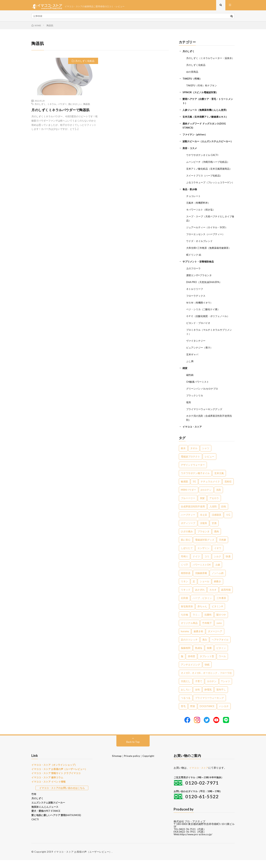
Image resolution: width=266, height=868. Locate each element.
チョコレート (194, 210)
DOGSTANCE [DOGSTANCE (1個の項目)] (207, 714)
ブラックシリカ (195, 404)
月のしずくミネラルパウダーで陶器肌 (60, 112)
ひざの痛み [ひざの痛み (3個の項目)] (187, 540)
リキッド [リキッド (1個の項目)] (186, 598)
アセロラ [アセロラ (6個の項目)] (214, 506)
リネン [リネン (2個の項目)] (184, 589)
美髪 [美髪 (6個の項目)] (202, 506)
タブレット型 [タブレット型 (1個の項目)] (207, 664)
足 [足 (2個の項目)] (194, 589)
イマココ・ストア (193, 435)
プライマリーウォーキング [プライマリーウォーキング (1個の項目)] (209, 706)
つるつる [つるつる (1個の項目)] (186, 706)
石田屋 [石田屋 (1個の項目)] (184, 606)
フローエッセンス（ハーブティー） (207, 247)
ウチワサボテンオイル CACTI (204, 162)
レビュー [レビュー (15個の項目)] (209, 465)
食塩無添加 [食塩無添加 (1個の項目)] (187, 614)
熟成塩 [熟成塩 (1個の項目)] (199, 656)
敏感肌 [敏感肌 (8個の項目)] (184, 490)
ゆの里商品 (193, 78)
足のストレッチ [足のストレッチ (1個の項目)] (189, 648)
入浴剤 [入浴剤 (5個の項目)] (213, 515)
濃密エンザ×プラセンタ (200, 287)
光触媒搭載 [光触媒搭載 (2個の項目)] (201, 581)
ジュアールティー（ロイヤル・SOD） (208, 241)
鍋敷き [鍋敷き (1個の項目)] (218, 589)
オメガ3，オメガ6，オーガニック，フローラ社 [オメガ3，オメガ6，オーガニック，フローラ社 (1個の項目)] (206, 681)
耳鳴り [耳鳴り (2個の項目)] (184, 564)
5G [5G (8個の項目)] (194, 490)
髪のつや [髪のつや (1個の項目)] (221, 623)
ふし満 (190, 371)
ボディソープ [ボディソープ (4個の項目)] (188, 531)
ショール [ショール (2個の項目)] (204, 589)
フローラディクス (197, 307)
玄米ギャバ (193, 364)
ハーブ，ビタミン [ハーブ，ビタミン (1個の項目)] (202, 606)
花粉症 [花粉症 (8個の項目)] (228, 490)
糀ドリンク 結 (194, 267)
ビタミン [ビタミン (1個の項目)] (221, 656)
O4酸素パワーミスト (198, 391)
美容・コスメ (190, 156)
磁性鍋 (190, 384)
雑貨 (185, 378)
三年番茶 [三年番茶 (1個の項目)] (221, 606)
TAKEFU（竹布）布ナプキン (203, 91)
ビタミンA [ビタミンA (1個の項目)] (217, 614)
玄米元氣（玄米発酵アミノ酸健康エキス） (207, 121)
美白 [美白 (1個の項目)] (205, 648)
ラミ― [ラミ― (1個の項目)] (196, 623)
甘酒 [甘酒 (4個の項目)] (214, 531)
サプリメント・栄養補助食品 (199, 274)
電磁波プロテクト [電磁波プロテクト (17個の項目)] (190, 465)
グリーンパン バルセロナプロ (203, 398)
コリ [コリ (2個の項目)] (207, 564)
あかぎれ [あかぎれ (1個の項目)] (200, 598)
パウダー (62, 107)
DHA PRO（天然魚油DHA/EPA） (205, 294)
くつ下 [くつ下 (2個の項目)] (184, 573)
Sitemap (117, 764)
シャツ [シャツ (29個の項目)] (206, 456)
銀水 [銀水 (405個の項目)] (183, 456)
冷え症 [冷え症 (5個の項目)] (203, 523)
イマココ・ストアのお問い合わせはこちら (62, 796)
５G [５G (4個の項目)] (228, 523)
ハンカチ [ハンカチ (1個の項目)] (224, 714)
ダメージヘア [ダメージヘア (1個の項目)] (215, 639)
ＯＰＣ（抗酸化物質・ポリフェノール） (209, 327)
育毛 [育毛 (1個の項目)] (183, 714)
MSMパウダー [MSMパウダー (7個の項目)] (189, 498)
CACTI (35, 827)
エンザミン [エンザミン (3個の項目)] (203, 556)
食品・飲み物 (190, 204)
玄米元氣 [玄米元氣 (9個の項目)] (219, 481)
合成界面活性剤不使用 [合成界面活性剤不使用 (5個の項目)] (193, 515)
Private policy (132, 764)
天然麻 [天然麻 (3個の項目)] (222, 548)
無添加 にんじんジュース (45, 815)
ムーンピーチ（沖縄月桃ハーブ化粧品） (209, 169)
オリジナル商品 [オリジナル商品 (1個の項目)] (189, 631)
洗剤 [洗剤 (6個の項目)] (219, 498)
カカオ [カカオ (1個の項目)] (213, 598)
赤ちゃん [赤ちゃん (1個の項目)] (202, 614)
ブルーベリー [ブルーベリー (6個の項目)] (188, 506)
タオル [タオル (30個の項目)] (194, 456)
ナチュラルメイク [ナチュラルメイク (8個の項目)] (210, 490)
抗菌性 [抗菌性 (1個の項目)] (208, 623)
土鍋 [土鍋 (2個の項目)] (218, 573)
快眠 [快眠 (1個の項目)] (207, 673)
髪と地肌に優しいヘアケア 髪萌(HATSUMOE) (56, 823)
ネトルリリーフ (195, 301)
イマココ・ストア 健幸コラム (47, 786)
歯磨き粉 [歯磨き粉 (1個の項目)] (198, 639)
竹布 (34, 802)
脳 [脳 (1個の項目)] (182, 664)
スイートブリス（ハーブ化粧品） (206, 186)
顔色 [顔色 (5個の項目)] (224, 515)
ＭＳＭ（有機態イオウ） (200, 314)
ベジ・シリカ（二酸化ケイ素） (204, 321)
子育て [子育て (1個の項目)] (199, 689)
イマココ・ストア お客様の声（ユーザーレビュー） (59, 777)
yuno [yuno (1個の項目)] (219, 631)
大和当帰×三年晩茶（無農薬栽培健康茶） (210, 261)
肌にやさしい (75, 107)
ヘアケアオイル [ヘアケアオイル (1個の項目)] (220, 648)
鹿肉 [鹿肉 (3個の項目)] (216, 540)
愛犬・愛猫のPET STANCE (46, 819)
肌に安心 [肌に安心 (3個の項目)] (186, 548)
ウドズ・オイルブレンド (200, 254)
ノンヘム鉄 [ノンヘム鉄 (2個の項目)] (218, 581)
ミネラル (52, 107)
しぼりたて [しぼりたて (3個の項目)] (187, 556)
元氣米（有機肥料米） (199, 217)
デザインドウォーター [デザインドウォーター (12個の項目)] (193, 473)
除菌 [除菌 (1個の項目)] (209, 656)
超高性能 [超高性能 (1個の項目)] (226, 598)
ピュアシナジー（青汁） (200, 358)
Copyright (148, 764)
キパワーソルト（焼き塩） (202, 224)
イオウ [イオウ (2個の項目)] (218, 556)
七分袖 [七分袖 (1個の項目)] (184, 623)
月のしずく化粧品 (85, 63)
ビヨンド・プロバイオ (199, 334)
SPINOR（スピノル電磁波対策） (202, 98)
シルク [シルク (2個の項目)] (218, 564)
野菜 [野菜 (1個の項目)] (193, 714)
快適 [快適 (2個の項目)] (228, 564)
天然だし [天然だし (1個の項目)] (186, 689)
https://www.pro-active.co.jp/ (197, 842)
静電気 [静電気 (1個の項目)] (208, 698)
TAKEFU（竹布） (193, 84)
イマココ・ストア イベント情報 (48, 790)
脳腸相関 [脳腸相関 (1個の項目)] (186, 656)
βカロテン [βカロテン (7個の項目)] (206, 498)
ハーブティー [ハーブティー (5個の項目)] (188, 523)
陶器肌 (87, 107)
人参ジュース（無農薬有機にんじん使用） (207, 115)
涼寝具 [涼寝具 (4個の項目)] (203, 531)
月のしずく (40, 107)
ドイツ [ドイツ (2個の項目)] (196, 564)
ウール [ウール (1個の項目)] (222, 664)
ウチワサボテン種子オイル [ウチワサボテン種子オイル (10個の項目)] (195, 481)
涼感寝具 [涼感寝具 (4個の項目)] (216, 523)
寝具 (189, 411)
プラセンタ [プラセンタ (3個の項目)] (203, 540)
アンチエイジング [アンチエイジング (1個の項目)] (190, 673)
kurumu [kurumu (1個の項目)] (185, 639)
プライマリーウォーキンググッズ (206, 418)
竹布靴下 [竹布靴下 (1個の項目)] (207, 631)
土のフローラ (194, 281)
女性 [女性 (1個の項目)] (197, 698)
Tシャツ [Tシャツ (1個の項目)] (226, 689)
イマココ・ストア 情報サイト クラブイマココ (56, 781)
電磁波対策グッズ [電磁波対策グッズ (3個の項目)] (205, 548)
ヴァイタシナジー (197, 351)
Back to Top (133, 750)
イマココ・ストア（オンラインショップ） (54, 773)
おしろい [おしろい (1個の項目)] (186, 698)
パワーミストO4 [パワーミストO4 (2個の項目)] (202, 573)
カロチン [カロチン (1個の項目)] (212, 689)
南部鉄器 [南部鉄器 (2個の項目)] (186, 581)
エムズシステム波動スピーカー (48, 810)
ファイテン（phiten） (196, 139)
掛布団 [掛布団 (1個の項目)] (191, 664)
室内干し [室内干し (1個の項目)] (221, 698)
